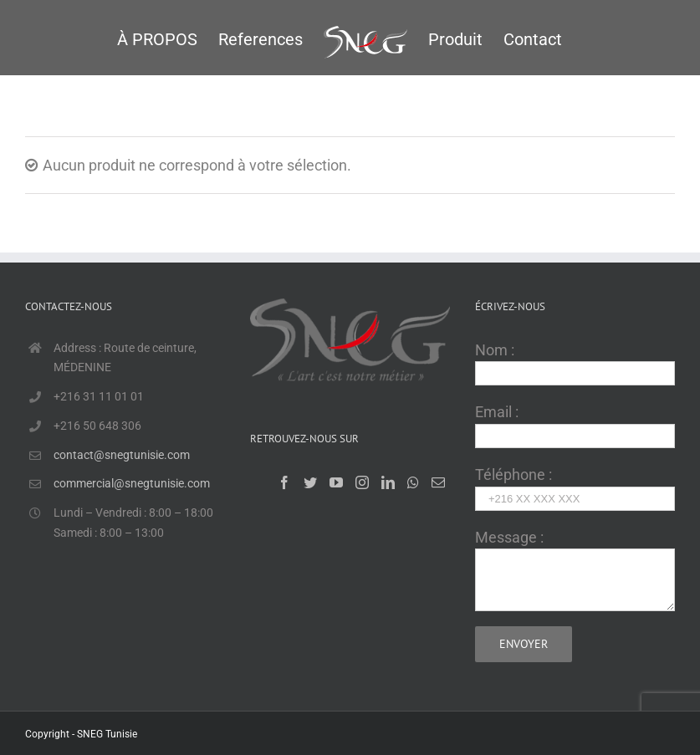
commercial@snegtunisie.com (132, 483)
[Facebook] (284, 482)
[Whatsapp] (413, 482)
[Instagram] (362, 482)
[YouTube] (336, 482)
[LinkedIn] (388, 482)
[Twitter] (310, 482)
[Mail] (438, 482)
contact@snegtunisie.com (122, 455)
